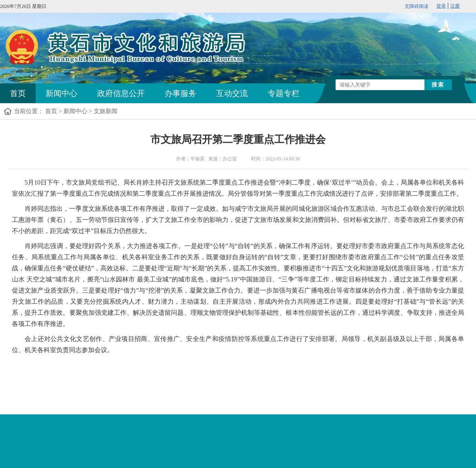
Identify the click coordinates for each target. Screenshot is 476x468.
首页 (18, 93)
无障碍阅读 (416, 6)
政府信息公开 (121, 93)
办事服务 (180, 93)
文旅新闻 (106, 111)
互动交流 (232, 93)
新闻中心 (61, 93)
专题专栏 (284, 93)
